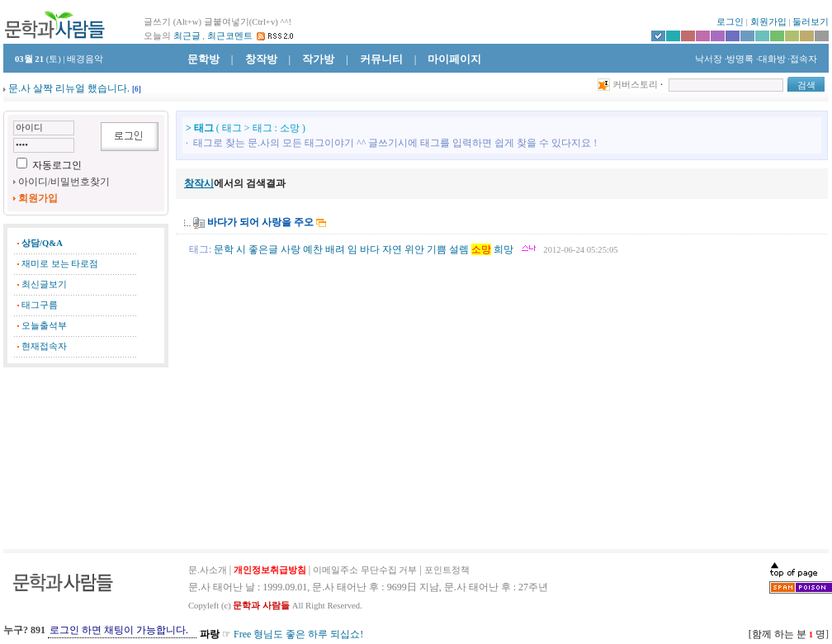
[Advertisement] (86, 458)
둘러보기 (811, 22)
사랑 (291, 249)
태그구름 (40, 305)
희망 (503, 249)
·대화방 (771, 59)
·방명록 (740, 59)
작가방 (318, 59)
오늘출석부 (44, 326)
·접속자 (802, 59)
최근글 (187, 36)
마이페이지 (454, 59)
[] (137, 89)
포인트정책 (447, 570)
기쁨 (437, 249)
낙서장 (707, 59)
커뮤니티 (381, 59)
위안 (414, 249)
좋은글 (263, 249)
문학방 (203, 59)
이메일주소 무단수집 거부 (365, 570)
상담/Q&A (42, 243)
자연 (392, 249)
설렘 (459, 249)
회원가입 (768, 22)
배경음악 (85, 59)
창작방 (261, 59)
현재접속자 (44, 346)
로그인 (730, 22)
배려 (335, 249)
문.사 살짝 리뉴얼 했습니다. (69, 88)
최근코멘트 (230, 36)
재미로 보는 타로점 (60, 264)
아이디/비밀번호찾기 (64, 182)
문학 (224, 249)
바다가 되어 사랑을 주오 (260, 222)
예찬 (313, 249)
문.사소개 (208, 570)
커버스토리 (635, 85)
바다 (370, 249)
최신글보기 (44, 284)
